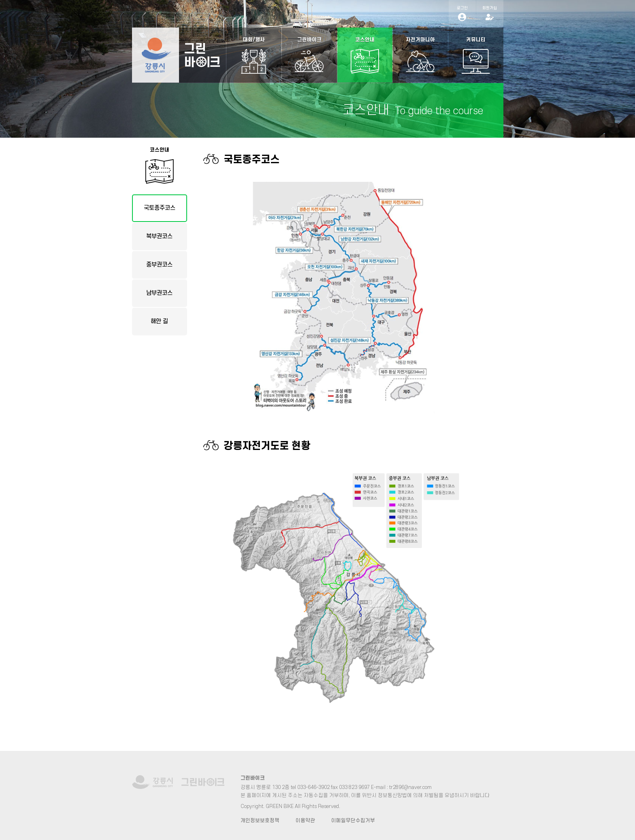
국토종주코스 (160, 208)
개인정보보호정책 (260, 821)
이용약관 (305, 821)
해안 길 (159, 321)
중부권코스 (159, 265)
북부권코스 (159, 236)
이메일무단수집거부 (353, 821)
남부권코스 (159, 293)
